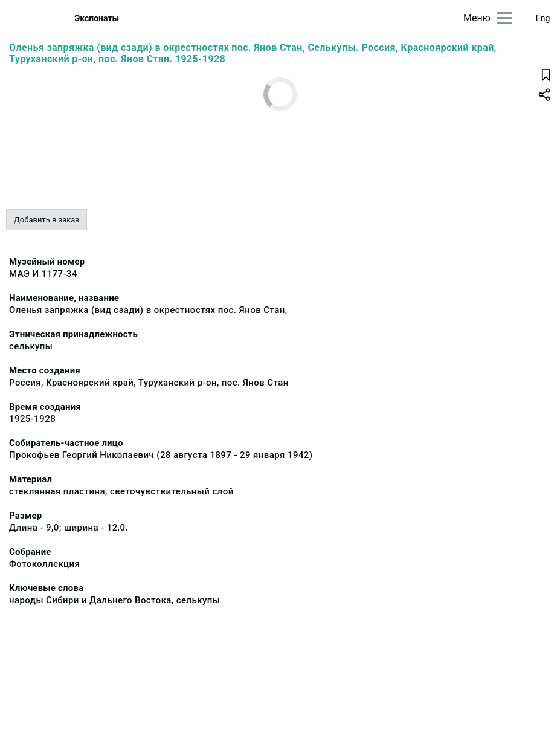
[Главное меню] (504, 18)
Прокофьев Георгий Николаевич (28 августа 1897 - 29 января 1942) (161, 455)
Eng (543, 18)
